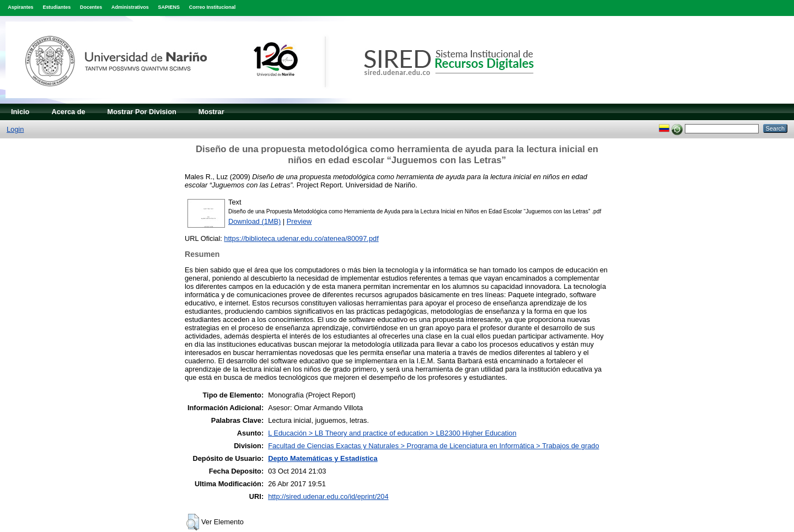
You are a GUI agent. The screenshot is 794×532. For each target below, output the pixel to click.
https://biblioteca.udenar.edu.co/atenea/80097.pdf (301, 238)
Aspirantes (20, 7)
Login (15, 129)
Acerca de (68, 112)
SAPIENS (169, 7)
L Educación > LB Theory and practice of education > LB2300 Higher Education (392, 433)
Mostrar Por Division (142, 112)
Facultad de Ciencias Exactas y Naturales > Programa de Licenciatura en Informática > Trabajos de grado (433, 446)
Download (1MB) (254, 221)
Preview (299, 221)
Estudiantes (57, 7)
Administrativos (130, 7)
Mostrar (211, 112)
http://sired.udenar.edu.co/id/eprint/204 (328, 496)
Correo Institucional (213, 7)
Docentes (91, 7)
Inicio (20, 112)
